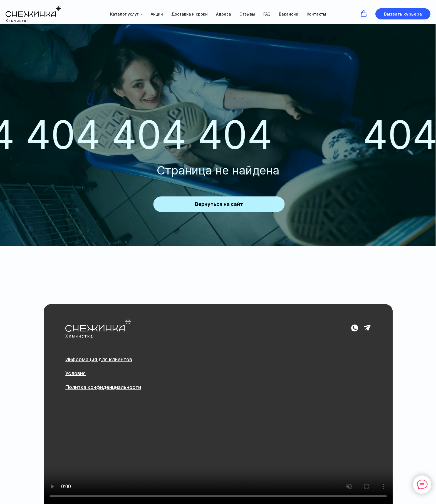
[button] (364, 14)
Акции (157, 14)
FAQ (267, 14)
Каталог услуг (124, 14)
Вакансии (289, 14)
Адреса (224, 14)
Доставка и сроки (189, 14)
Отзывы (247, 14)
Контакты (316, 14)
